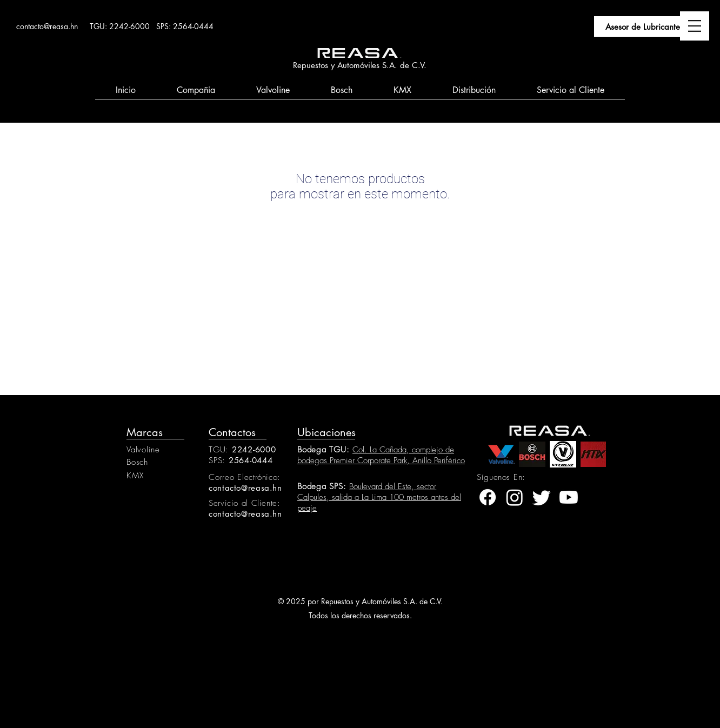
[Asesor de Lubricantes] (644, 26)
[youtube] (569, 497)
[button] (695, 26)
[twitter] (542, 497)
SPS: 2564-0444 (185, 26)
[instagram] (515, 497)
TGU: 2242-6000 (120, 26)
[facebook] (488, 497)
